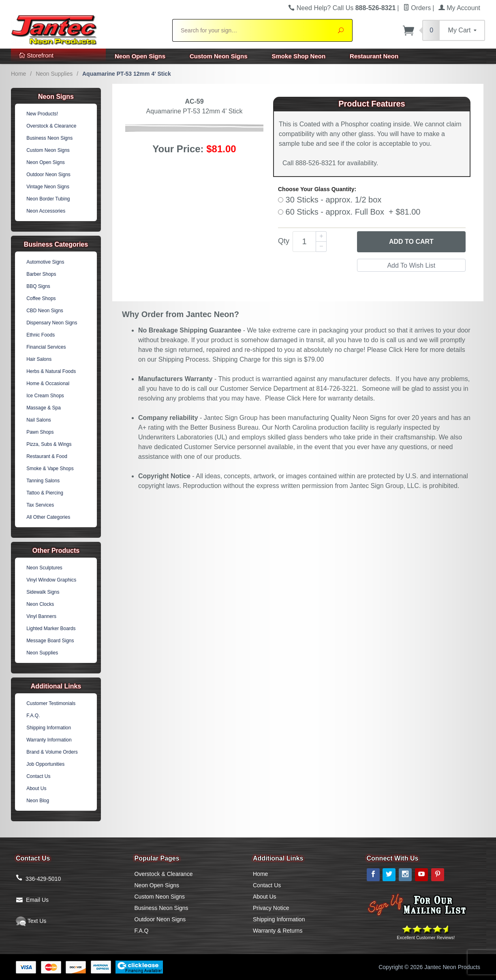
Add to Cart (411, 242)
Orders (417, 8)
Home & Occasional (48, 383)
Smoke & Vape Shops (50, 469)
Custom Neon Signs (219, 56)
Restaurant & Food (47, 456)
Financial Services (46, 347)
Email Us (37, 900)
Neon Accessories (46, 211)
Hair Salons (39, 359)
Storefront (36, 55)
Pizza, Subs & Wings (49, 444)
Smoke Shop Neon (299, 56)
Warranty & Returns (278, 931)
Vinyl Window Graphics (51, 580)
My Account (459, 8)
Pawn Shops (40, 432)
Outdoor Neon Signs (48, 175)
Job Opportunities (45, 764)
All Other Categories (48, 517)
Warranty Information (49, 740)
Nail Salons (39, 420)
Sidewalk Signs (43, 592)
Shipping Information (49, 728)
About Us (36, 788)
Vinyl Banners (41, 616)
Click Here (404, 350)
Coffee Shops (41, 298)
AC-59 (194, 101)
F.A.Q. (33, 716)
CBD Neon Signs (45, 311)
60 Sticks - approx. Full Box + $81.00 (349, 212)
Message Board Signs (50, 641)
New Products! (42, 114)
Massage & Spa (44, 408)
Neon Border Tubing (48, 199)
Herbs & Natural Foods (51, 371)
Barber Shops (41, 274)
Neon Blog (38, 801)
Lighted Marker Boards (51, 628)
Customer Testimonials (51, 703)
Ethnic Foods (41, 335)
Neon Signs (56, 97)
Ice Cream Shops (45, 396)
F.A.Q (142, 931)
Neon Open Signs (140, 56)
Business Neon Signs (49, 138)
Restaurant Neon (374, 56)
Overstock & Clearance (51, 126)
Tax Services (40, 505)
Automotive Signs (45, 262)
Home (18, 74)
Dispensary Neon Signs (52, 323)
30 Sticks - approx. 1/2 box (330, 200)
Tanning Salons (43, 481)
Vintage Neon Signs (48, 187)
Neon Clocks (40, 604)
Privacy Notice (271, 908)
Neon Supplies (54, 74)
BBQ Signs (38, 286)
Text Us (31, 921)
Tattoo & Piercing (45, 493)
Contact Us (38, 776)
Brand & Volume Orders (52, 752)
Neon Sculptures (44, 568)
